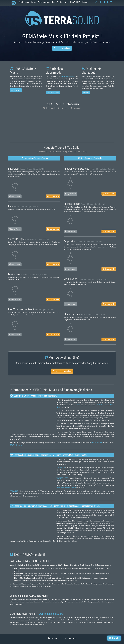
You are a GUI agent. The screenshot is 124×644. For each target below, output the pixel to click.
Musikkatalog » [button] (16, 90)
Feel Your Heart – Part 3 (21, 309)
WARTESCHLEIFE (62, 478)
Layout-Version (15, 196)
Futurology (14, 169)
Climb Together (72, 314)
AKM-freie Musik (96, 443)
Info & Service (57, 2)
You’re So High (16, 239)
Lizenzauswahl (53, 196)
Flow (11, 206)
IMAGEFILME (61, 468)
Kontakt (85, 2)
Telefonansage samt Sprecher (66, 488)
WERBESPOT (14, 491)
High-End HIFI (75, 2)
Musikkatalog (24, 2)
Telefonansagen (44, 2)
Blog (66, 2)
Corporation (70, 241)
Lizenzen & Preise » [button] (53, 93)
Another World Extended (76, 169)
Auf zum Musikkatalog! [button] (62, 371)
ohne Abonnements (68, 77)
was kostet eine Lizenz (51, 614)
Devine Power (15, 274)
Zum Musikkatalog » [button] (62, 48)
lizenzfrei (78, 405)
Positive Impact (72, 204)
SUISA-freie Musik (16, 445)
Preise (34, 2)
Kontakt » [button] (86, 93)
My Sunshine (70, 279)
